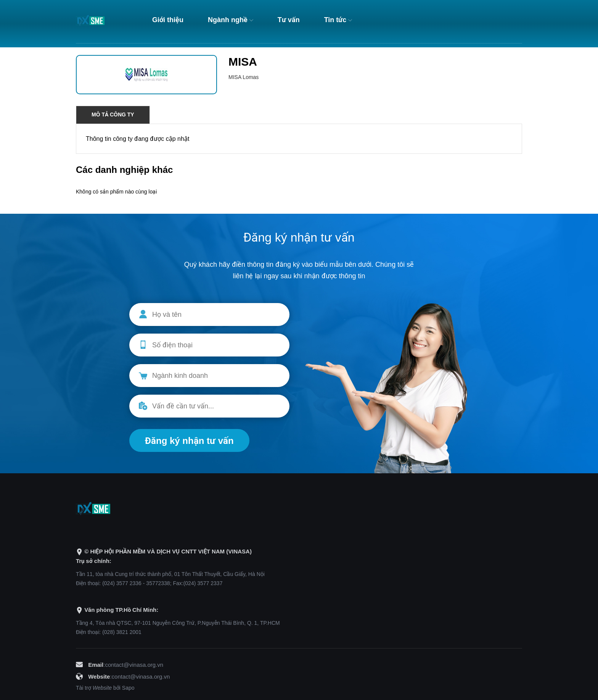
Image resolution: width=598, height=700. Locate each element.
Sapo (128, 688)
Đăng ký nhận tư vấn (189, 441)
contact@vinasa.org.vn (134, 665)
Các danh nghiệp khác (124, 170)
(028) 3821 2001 (122, 632)
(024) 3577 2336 (122, 583)
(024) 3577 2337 (203, 583)
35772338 (158, 583)
